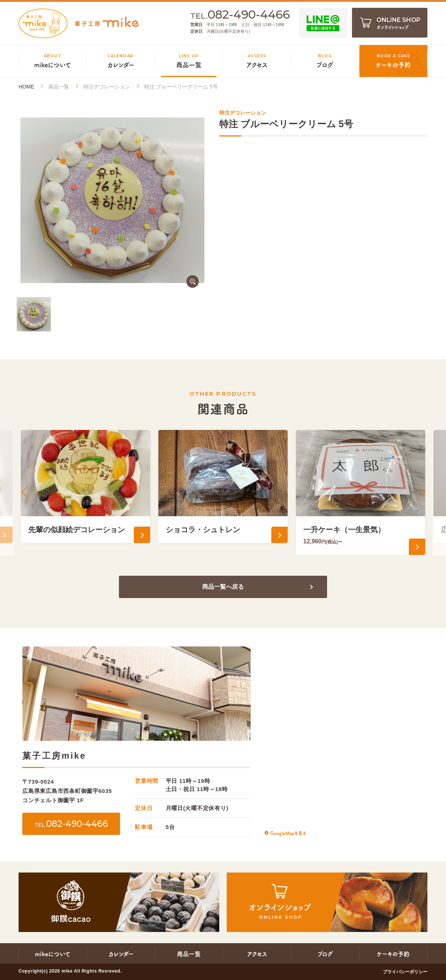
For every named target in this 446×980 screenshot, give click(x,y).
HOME (26, 87)
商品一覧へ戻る (223, 587)
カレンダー (121, 954)
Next (420, 492)
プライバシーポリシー (405, 972)
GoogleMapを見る (288, 833)
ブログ (325, 954)
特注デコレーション (107, 87)
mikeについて (53, 954)
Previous (26, 492)
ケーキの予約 (393, 954)
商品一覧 (59, 87)
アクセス (257, 954)
